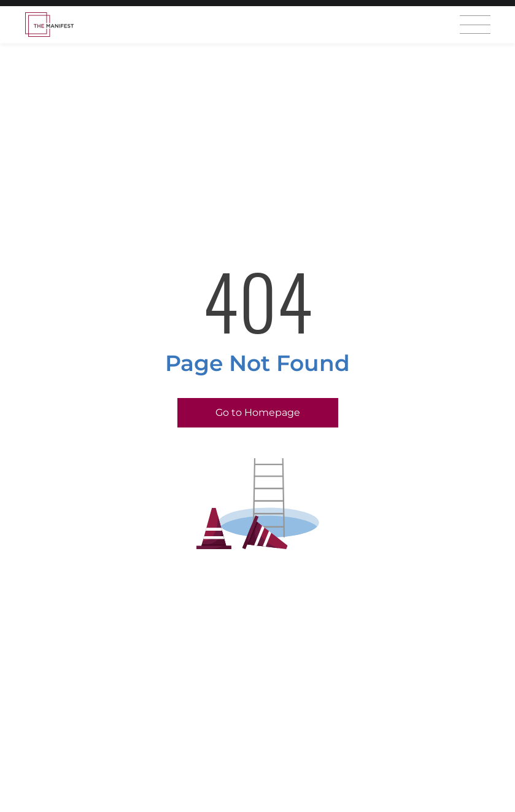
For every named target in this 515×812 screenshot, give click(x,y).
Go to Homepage (258, 412)
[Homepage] (49, 25)
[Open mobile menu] (475, 25)
